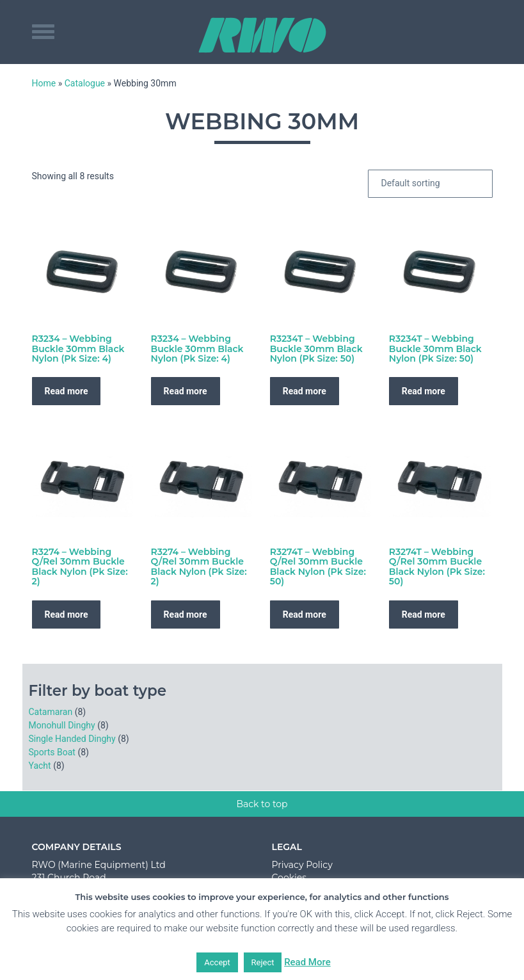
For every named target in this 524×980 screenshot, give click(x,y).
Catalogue (85, 83)
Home (44, 83)
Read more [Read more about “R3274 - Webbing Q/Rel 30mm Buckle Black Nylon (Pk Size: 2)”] (67, 615)
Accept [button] (217, 962)
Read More (307, 962)
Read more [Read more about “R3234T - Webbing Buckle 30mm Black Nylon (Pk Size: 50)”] (305, 391)
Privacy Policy (302, 865)
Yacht (40, 766)
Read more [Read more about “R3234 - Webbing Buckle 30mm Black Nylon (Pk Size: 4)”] (67, 391)
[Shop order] (430, 184)
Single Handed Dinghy (72, 739)
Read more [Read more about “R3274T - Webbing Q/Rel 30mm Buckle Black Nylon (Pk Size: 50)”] (305, 615)
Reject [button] (263, 962)
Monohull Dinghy (62, 725)
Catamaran (51, 712)
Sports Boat (52, 752)
